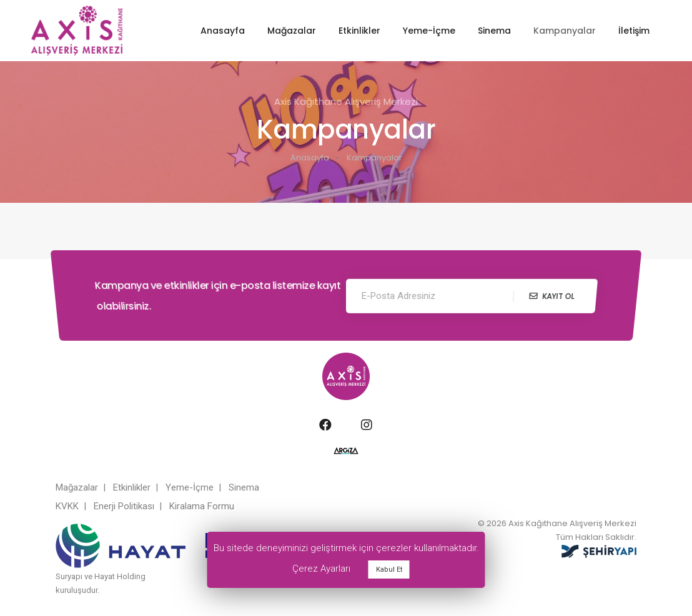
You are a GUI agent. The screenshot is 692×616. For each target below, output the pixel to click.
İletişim (634, 31)
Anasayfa (223, 31)
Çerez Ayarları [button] (321, 569)
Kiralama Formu (202, 503)
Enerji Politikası (124, 503)
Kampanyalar (565, 31)
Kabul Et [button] (389, 570)
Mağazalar (292, 31)
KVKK (67, 503)
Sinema (494, 31)
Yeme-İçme (429, 31)
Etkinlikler (359, 31)
